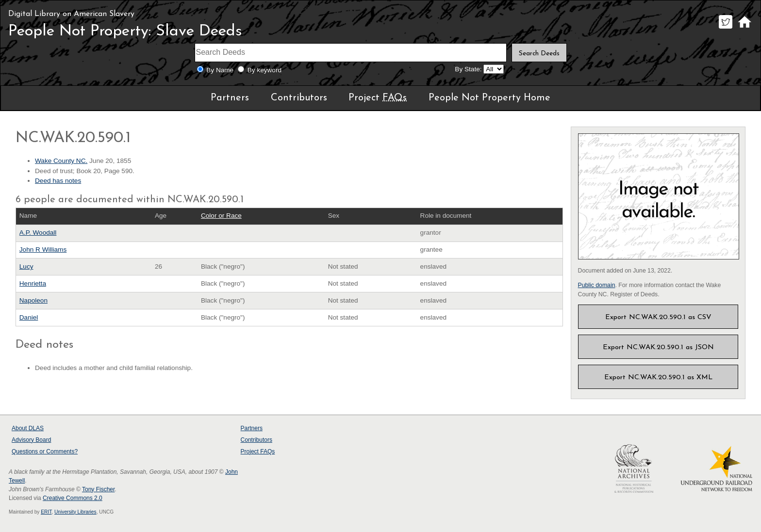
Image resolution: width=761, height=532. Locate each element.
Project (378, 98)
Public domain (597, 285)
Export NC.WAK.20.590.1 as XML (658, 378)
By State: (468, 69)
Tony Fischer (98, 489)
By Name (220, 70)
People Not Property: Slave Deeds (125, 32)
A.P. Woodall (38, 233)
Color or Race (221, 216)
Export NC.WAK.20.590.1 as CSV (658, 317)
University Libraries (75, 512)
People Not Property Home (489, 98)
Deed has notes (58, 181)
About (28, 428)
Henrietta (33, 283)
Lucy (26, 266)
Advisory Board (31, 440)
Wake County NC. (61, 161)
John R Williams (43, 250)
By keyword (265, 70)
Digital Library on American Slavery (71, 14)
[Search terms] (351, 53)
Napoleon (33, 300)
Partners (230, 98)
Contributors (299, 98)
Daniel (29, 317)
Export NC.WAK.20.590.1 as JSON (658, 347)
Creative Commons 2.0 (73, 498)
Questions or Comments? (45, 451)
